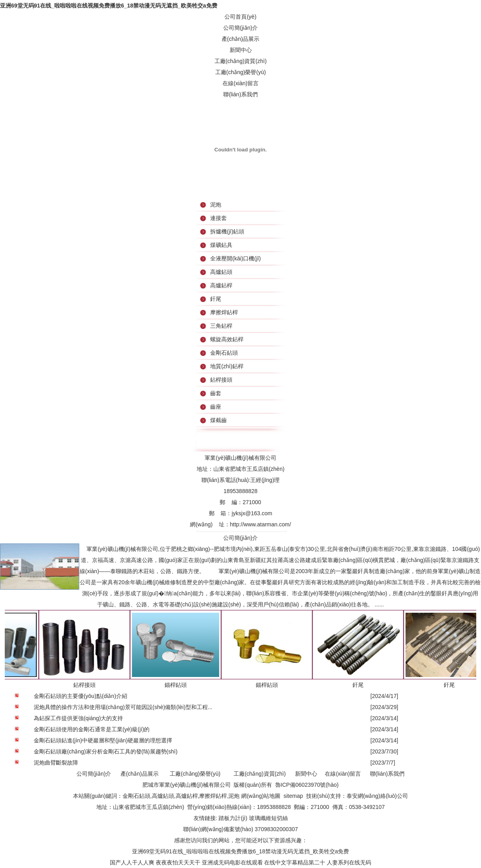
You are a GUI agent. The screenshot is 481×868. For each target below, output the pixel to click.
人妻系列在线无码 (349, 862)
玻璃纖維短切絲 (268, 818)
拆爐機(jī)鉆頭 (227, 231)
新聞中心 (241, 50)
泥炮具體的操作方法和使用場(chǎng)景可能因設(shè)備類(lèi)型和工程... (123, 707)
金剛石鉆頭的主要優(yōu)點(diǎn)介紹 (80, 696)
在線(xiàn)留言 (240, 83)
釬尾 (216, 299)
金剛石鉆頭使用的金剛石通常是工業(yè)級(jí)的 (92, 729)
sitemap (293, 796)
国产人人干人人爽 (132, 862)
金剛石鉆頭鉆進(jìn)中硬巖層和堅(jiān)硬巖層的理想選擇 (103, 740)
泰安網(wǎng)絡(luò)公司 (377, 796)
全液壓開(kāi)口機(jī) (236, 258)
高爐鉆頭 (221, 272)
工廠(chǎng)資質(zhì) (241, 61)
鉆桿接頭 (221, 380)
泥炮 (216, 205)
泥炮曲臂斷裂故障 (56, 763)
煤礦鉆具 (221, 245)
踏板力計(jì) (233, 818)
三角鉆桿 (221, 326)
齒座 (216, 407)
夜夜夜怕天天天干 (178, 862)
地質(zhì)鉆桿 (227, 366)
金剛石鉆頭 (224, 353)
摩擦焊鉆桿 (224, 312)
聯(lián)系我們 (240, 94)
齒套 (216, 393)
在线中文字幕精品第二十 (295, 862)
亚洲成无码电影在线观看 (232, 862)
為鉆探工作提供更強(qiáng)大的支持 (79, 718)
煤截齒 (218, 420)
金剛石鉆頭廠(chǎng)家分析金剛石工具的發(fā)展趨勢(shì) (106, 751)
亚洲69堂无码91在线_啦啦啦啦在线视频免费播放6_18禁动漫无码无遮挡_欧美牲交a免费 (109, 6)
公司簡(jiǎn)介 (240, 28)
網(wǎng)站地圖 (261, 796)
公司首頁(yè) (240, 17)
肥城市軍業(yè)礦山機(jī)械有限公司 (186, 785)
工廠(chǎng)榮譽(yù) (241, 72)
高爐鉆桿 (221, 285)
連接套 (218, 218)
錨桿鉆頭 (172, 685)
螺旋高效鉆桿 (227, 339)
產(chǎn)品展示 (241, 39)
